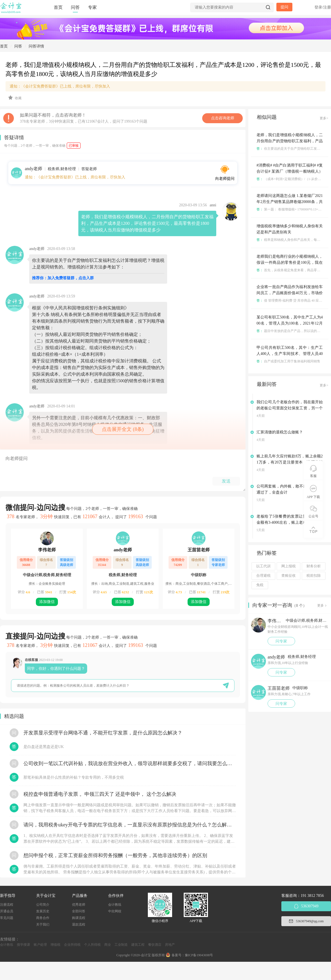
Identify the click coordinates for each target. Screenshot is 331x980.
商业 (108, 945)
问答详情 (36, 46)
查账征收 (289, 576)
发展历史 (43, 911)
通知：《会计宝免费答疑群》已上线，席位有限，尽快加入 (60, 86)
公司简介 (43, 905)
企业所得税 (72, 945)
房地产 (170, 945)
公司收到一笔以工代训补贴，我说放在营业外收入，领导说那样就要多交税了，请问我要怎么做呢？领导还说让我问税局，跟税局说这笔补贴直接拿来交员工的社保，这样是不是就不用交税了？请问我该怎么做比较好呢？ (130, 763)
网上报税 (289, 566)
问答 (75, 7)
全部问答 (79, 911)
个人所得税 (92, 945)
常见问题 (7, 918)
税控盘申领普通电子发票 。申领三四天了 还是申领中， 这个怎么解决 (100, 794)
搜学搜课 (23, 945)
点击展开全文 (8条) (123, 429)
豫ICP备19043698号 (199, 955)
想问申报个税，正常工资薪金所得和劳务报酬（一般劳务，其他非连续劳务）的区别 (115, 855)
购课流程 (79, 918)
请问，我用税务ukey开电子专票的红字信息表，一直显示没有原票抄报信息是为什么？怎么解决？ (130, 825)
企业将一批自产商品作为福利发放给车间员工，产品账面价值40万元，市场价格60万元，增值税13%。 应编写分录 (290, 293)
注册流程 (7, 905)
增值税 (55, 945)
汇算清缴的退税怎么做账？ (280, 432)
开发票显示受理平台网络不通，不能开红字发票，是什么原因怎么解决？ (103, 733)
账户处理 (40, 945)
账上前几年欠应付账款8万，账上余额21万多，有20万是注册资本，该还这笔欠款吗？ (290, 462)
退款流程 (79, 924)
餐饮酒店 (155, 945)
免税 (260, 585)
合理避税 (263, 576)
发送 (226, 481)
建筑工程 (138, 945)
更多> (324, 118)
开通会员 (7, 911)
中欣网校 (115, 911)
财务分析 (314, 566)
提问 (284, 7)
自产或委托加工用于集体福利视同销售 (288, 361)
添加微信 (47, 602)
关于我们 (43, 924)
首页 (58, 7)
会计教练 (115, 905)
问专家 (281, 641)
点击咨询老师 (223, 118)
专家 (92, 7)
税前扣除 (314, 576)
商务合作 (43, 918)
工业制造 (121, 945)
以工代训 (263, 566)
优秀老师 (79, 905)
